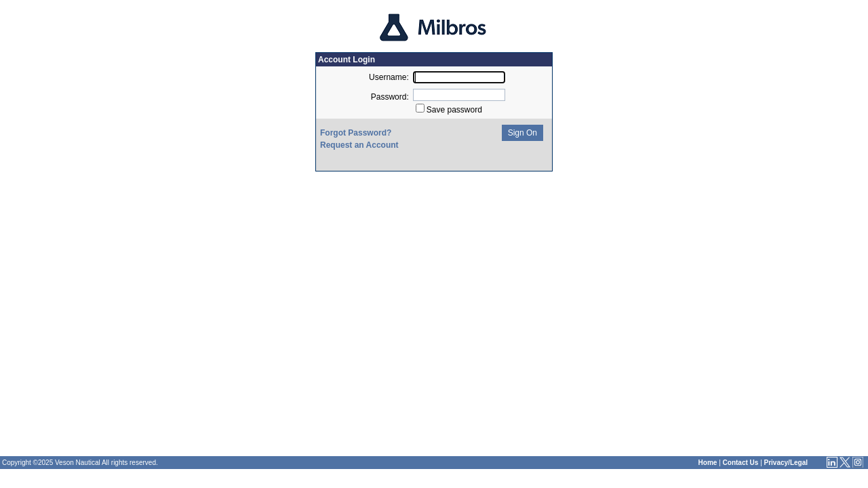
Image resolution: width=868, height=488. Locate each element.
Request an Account (359, 145)
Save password (454, 110)
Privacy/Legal (786, 463)
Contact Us (741, 463)
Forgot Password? (356, 133)
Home (708, 463)
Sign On (521, 133)
